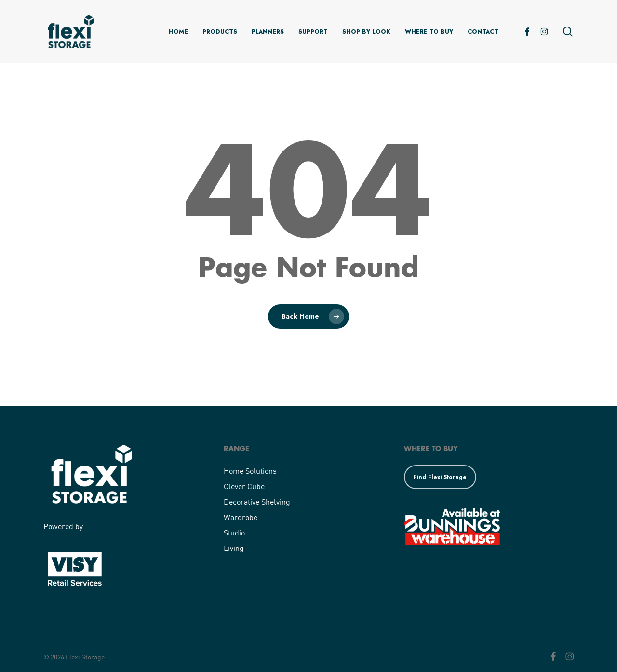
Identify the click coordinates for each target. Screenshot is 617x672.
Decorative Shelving (257, 501)
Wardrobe (241, 517)
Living (234, 548)
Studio (234, 532)
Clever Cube (244, 486)
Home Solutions (250, 471)
